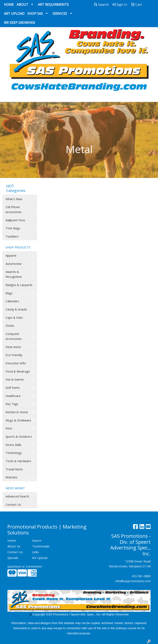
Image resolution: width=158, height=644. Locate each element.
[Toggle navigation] (6, 97)
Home (9, 5)
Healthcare (13, 396)
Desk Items (13, 347)
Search (101, 5)
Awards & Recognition (14, 274)
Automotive (14, 264)
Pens (9, 428)
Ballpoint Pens (15, 220)
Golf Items (13, 388)
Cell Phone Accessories (14, 209)
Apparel (11, 255)
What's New (14, 199)
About (22, 5)
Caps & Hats (14, 317)
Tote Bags (13, 228)
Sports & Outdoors (19, 436)
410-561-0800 (141, 576)
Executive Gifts (16, 363)
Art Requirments (53, 5)
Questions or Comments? (25, 566)
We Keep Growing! (19, 23)
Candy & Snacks (16, 309)
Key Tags (12, 404)
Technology (14, 453)
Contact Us (13, 504)
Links (35, 552)
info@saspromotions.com (133, 581)
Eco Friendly (14, 355)
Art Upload (14, 14)
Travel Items (14, 469)
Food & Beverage (18, 371)
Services (60, 14)
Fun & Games (15, 379)
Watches (12, 477)
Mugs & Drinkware (18, 420)
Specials (13, 558)
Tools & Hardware (18, 461)
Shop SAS (35, 14)
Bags (9, 293)
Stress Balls (13, 445)
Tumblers (12, 236)
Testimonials (41, 546)
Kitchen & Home (17, 412)
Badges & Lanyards (19, 285)
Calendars (12, 301)
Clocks (10, 325)
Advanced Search (17, 496)
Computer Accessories (14, 336)
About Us (14, 546)
